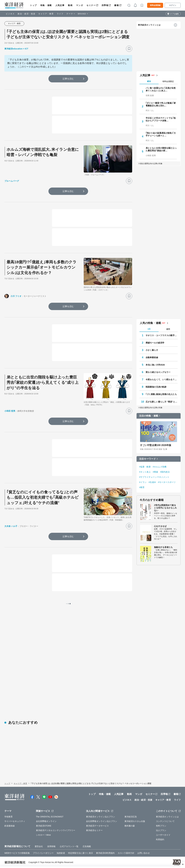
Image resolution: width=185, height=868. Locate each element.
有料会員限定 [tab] (168, 81)
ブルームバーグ (12, 181)
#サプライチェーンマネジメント (154, 477)
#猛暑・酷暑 (145, 467)
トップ (33, 5)
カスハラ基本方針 (126, 853)
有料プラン (161, 826)
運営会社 (39, 846)
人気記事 (60, 5)
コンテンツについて (165, 821)
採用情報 (51, 846)
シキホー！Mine (43, 835)
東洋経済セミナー (94, 830)
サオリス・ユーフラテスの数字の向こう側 (162, 335)
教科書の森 (130, 826)
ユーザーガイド (163, 835)
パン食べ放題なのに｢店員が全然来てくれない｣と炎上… (161, 89)
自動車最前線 (152, 357)
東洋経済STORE (44, 826)
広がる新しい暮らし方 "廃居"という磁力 (162, 402)
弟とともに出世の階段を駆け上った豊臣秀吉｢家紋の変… (161, 149)
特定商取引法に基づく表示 (81, 853)
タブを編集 (174, 14)
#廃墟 (155, 472)
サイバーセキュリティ (15, 821)
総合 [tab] (149, 81)
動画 (70, 5)
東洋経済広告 (131, 817)
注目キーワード (147, 459)
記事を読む (68, 79)
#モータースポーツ (167, 482)
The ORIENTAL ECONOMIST (50, 817)
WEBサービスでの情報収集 (17, 853)
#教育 (142, 487)
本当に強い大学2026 (155, 365)
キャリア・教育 (46, 14)
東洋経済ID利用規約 (105, 853)
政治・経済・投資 (27, 14)
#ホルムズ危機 (160, 467)
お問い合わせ (144, 853)
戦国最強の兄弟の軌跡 (156, 387)
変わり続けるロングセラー (158, 372)
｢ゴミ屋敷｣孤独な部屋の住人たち (161, 394)
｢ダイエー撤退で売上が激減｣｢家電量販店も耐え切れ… (161, 104)
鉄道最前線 (10, 826)
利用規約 (160, 839)
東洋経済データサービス (97, 826)
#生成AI (152, 482)
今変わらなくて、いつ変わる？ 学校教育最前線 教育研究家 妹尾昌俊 (162, 380)
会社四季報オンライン (46, 821)
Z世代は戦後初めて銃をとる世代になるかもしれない (165, 508)
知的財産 (61, 853)
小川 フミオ (16, 296)
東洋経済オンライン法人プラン (101, 817)
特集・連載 (46, 5)
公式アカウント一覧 (69, 846)
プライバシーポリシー (43, 853)
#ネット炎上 (145, 472)
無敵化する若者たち (163, 547)
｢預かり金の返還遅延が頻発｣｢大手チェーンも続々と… (161, 134)
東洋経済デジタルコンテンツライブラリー (56, 830)
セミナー (91, 5)
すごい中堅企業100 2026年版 (156, 445)
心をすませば (160, 526)
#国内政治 (165, 472)
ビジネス (10, 14)
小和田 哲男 (10, 411)
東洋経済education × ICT (16, 49)
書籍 (117, 5)
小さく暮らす (152, 350)
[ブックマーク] (129, 49)
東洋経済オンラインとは (149, 25)
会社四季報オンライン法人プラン (102, 821)
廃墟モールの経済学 (155, 343)
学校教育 (9, 817)
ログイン (173, 5)
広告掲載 (87, 846)
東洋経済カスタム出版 (135, 821)
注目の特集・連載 (149, 416)
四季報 (105, 5)
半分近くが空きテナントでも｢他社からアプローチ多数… (161, 119)
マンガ (80, 5)
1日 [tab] (149, 329)
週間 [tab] (168, 329)
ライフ (60, 14)
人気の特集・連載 (150, 323)
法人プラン (161, 830)
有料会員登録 (155, 5)
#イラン (143, 482)
